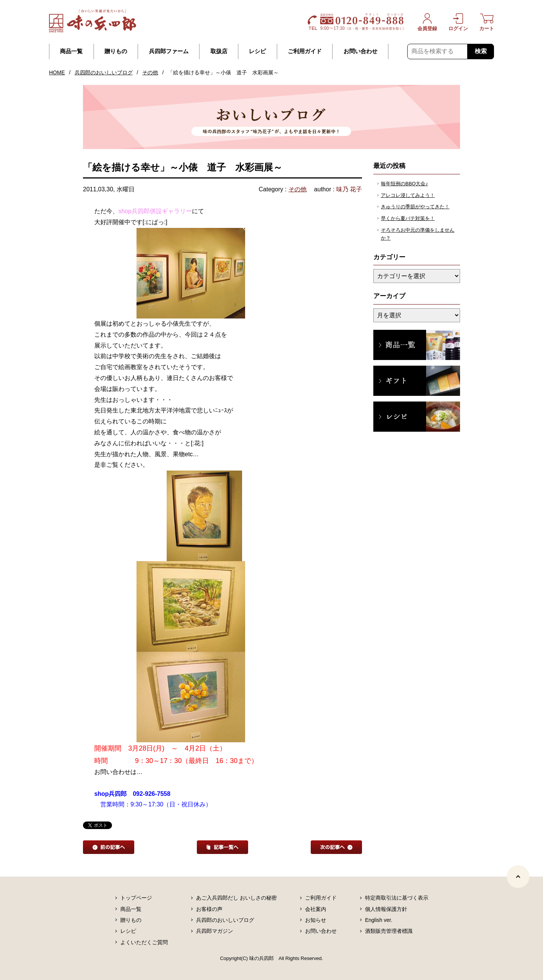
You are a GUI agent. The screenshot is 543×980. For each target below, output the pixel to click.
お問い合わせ (360, 51)
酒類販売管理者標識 (389, 931)
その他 (150, 72)
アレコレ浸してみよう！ (408, 195)
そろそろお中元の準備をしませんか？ (418, 234)
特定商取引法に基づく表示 (397, 898)
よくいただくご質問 (144, 942)
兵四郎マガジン (215, 931)
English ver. (379, 920)
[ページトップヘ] (518, 877)
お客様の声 (209, 909)
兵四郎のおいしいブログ (104, 72)
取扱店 (219, 51)
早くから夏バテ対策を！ (408, 218)
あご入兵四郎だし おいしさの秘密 (236, 898)
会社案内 (316, 909)
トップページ (136, 898)
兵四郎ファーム (169, 51)
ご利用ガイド (305, 51)
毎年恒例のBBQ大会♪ (404, 184)
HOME (57, 72)
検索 (481, 51)
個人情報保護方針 (386, 909)
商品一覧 (71, 51)
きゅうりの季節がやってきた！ (415, 207)
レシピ (257, 51)
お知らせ (316, 920)
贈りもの (116, 51)
